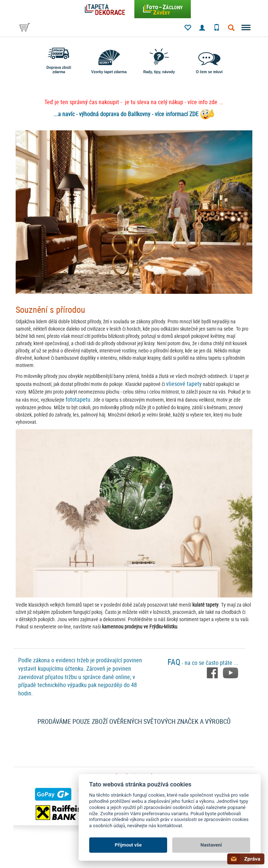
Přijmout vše (128, 845)
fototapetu (78, 399)
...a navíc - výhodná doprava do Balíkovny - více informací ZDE (126, 114)
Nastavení (211, 845)
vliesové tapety (184, 384)
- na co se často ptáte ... (203, 663)
